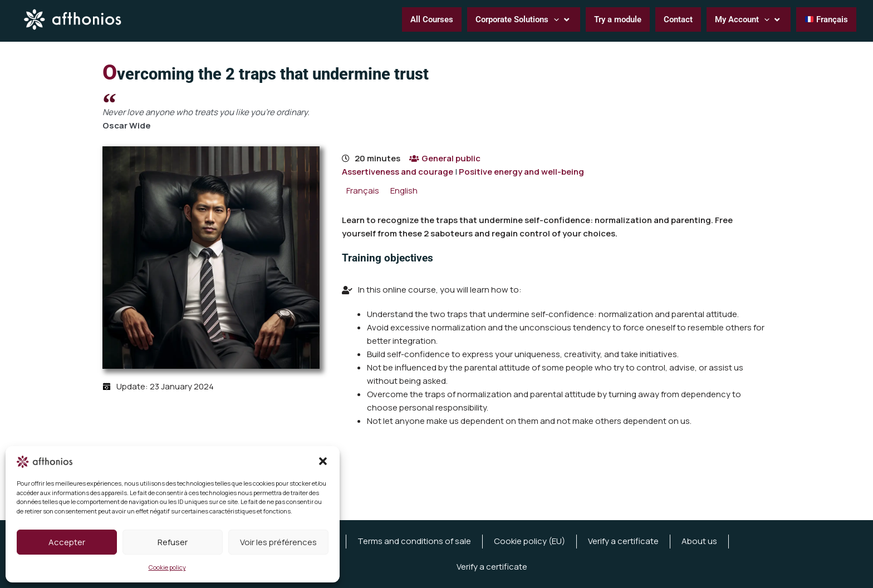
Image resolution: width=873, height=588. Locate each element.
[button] (323, 461)
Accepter (67, 542)
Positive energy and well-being (521, 172)
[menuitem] (363, 191)
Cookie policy (167, 567)
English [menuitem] (404, 191)
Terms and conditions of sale (414, 541)
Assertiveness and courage (398, 172)
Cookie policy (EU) (529, 541)
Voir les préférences (278, 542)
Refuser (173, 542)
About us (699, 541)
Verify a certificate (623, 541)
